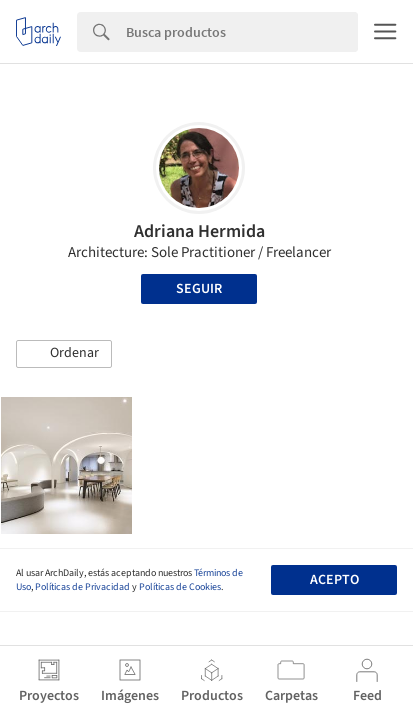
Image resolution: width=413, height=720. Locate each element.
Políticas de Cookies (180, 587)
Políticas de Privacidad (82, 587)
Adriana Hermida (199, 231)
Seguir (199, 289)
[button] (64, 354)
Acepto (334, 580)
